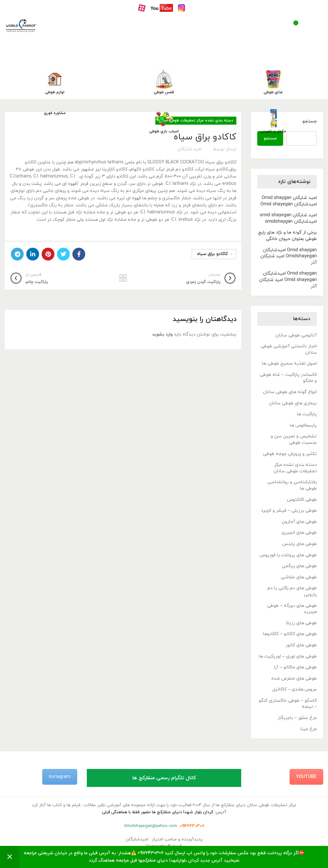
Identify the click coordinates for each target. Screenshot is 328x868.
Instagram (60, 777)
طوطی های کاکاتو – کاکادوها (290, 634)
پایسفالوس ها (303, 425)
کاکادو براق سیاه (212, 254)
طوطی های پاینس (299, 544)
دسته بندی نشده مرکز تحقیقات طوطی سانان (295, 468)
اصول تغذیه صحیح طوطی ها (289, 364)
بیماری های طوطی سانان (293, 403)
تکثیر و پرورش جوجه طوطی (290, 454)
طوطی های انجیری (299, 533)
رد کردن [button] (10, 857)
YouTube (306, 777)
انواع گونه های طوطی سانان (290, 392)
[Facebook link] (79, 254)
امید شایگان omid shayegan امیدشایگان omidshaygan (288, 218)
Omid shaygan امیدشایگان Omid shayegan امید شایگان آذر (288, 280)
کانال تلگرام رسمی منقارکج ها (164, 778)
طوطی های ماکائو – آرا (295, 667)
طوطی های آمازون (299, 522)
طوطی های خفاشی (299, 577)
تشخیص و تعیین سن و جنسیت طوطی (294, 439)
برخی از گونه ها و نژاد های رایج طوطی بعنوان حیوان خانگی (287, 236)
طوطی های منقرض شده (294, 678)
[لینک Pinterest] (48, 254)
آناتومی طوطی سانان (296, 335)
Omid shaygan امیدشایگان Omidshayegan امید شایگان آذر (289, 256)
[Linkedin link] (33, 254)
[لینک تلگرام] (17, 254)
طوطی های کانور (301, 645)
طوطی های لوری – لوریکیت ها (288, 656)
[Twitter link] (63, 254)
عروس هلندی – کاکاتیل (295, 689)
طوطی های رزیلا (301, 623)
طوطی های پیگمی (299, 566)
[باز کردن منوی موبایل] (316, 25)
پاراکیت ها (307, 414)
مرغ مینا (309, 729)
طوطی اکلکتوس (302, 500)
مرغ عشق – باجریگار (297, 718)
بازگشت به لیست (123, 278)
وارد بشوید (162, 334)
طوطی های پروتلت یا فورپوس (288, 555)
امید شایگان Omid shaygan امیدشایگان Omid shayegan (289, 201)
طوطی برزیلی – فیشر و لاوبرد (289, 511)
